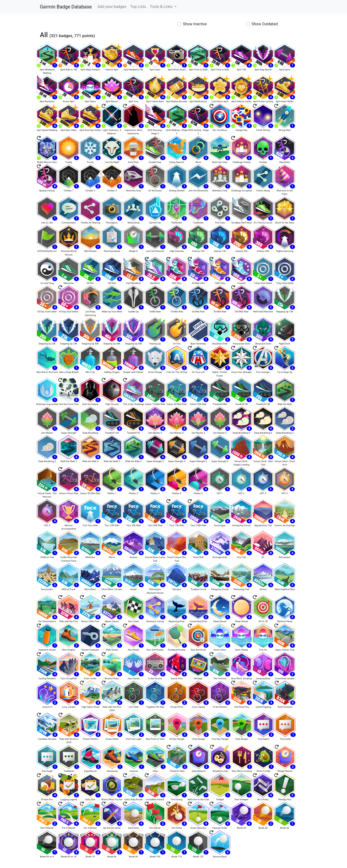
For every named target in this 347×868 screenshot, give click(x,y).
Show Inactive (195, 24)
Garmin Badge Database (66, 7)
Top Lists (138, 7)
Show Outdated (265, 24)
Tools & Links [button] (162, 7)
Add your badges (112, 7)
